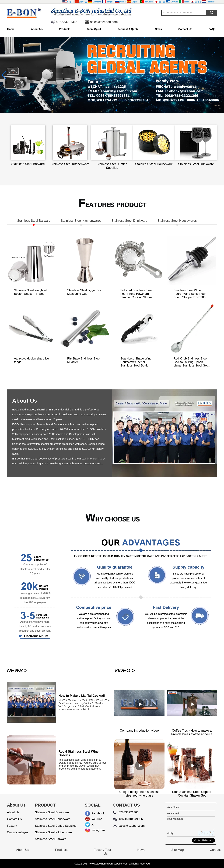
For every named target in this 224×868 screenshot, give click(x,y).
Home (11, 29)
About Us (37, 29)
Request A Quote (128, 29)
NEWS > (17, 670)
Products (65, 29)
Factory (12, 826)
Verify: (170, 833)
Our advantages (18, 832)
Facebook (94, 813)
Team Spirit (94, 29)
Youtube (94, 819)
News (158, 29)
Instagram (94, 830)
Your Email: (173, 813)
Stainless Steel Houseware (53, 819)
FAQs (212, 29)
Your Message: (176, 819)
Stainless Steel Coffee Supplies (56, 826)
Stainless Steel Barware (51, 839)
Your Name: (174, 807)
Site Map (178, 850)
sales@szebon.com (104, 22)
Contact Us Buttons (203, 840)
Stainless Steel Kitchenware (53, 832)
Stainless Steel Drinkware (52, 812)
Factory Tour (102, 850)
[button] (108, 110)
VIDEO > (125, 670)
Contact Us (185, 29)
